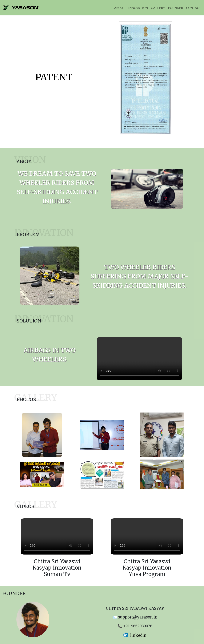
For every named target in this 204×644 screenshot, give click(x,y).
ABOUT (120, 8)
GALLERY (158, 8)
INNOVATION (138, 8)
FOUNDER (176, 8)
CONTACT (194, 8)
